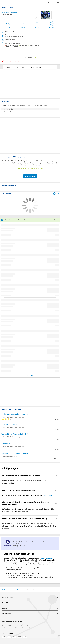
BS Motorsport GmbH (9, 424)
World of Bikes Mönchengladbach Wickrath (17, 434)
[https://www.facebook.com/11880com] (4, 638)
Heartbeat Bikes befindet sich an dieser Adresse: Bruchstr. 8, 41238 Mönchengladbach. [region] (24, 482)
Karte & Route (37, 67)
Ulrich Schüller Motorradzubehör (14, 454)
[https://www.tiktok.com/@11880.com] (14, 638)
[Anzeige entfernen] (59, 637)
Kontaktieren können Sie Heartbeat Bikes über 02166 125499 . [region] (28, 495)
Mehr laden (30, 375)
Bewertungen (22, 67)
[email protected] (48, 495)
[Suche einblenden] (44, 2)
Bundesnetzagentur (46, 558)
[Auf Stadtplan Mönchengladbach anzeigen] (58, 194)
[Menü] (58, 2)
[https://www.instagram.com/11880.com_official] (9, 638)
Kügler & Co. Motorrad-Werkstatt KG (15, 414)
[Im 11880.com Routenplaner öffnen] (54, 193)
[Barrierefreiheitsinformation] (53, 2)
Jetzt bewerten (30, 176)
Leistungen (9, 67)
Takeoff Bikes (6, 444)
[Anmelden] (48, 2)
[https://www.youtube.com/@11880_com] (25, 638)
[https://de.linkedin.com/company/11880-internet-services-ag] (20, 638)
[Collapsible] (56, 476)
